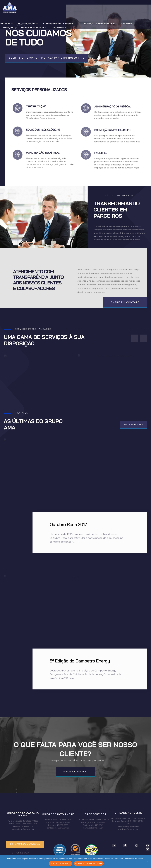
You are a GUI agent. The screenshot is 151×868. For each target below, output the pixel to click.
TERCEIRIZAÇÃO (36, 109)
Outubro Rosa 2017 (68, 526)
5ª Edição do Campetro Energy (80, 662)
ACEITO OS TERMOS (61, 864)
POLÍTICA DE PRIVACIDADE (89, 864)
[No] (147, 861)
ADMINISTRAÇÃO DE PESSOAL (113, 112)
